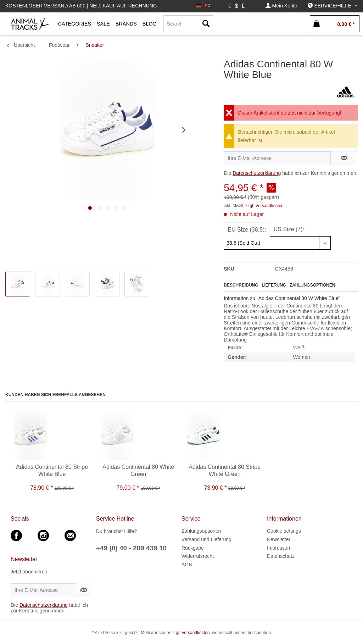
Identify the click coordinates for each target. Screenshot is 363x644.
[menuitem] (281, 6)
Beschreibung (241, 285)
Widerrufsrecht (198, 556)
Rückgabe (193, 548)
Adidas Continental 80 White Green (138, 470)
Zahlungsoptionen (312, 285)
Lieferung (274, 285)
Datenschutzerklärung (257, 173)
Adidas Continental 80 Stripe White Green (225, 470)
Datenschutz (281, 556)
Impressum (279, 548)
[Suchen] (206, 24)
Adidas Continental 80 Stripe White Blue (52, 470)
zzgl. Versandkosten (265, 206)
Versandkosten (196, 633)
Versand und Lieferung (206, 539)
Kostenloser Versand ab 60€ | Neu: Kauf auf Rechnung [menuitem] (81, 6)
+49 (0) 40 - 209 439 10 (131, 548)
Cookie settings (284, 531)
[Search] (188, 24)
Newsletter (279, 539)
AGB (187, 565)
